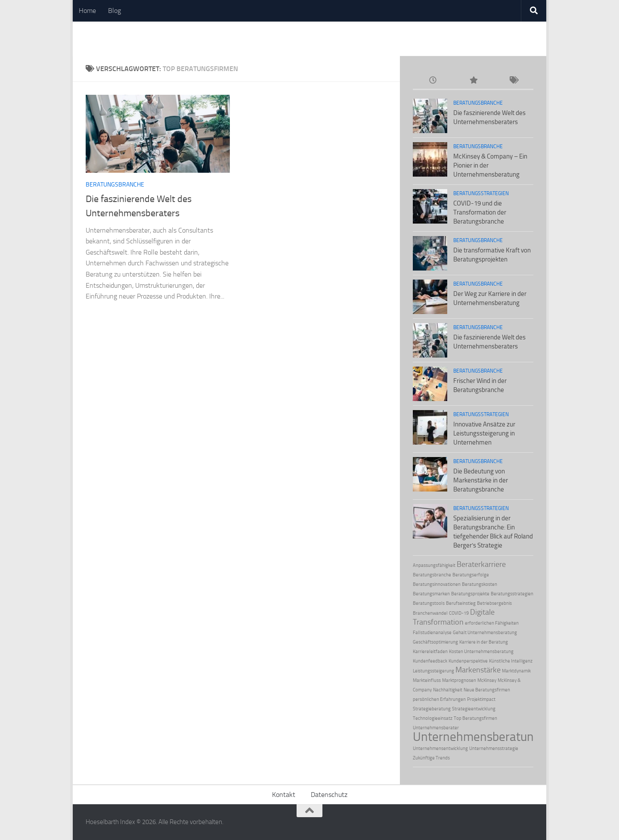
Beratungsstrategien (481, 193)
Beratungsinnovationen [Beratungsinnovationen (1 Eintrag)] (437, 584)
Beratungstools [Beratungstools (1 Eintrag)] (429, 603)
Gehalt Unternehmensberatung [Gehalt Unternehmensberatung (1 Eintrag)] (485, 633)
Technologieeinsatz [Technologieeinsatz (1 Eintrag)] (433, 718)
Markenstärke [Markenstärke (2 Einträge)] (478, 670)
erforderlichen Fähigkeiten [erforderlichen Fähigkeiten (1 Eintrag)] (492, 623)
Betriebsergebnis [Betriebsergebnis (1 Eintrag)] (494, 603)
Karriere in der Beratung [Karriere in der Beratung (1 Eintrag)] (484, 642)
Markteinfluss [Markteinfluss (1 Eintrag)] (427, 680)
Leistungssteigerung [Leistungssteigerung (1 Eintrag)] (433, 671)
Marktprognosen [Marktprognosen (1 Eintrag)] (459, 680)
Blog (115, 11)
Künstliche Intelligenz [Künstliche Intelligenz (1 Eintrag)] (511, 661)
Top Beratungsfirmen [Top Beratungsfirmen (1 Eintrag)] (475, 718)
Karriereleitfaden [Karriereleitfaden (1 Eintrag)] (430, 652)
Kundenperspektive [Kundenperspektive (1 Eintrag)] (468, 661)
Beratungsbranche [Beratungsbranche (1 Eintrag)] (432, 575)
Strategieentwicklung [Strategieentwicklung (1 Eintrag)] (474, 709)
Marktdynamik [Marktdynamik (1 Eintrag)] (516, 671)
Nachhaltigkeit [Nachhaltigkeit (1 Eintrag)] (448, 690)
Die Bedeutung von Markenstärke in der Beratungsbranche (481, 480)
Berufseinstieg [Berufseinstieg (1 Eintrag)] (461, 603)
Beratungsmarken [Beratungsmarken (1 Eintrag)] (431, 594)
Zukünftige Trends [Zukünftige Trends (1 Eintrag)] (431, 758)
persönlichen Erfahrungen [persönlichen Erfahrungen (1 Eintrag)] (439, 699)
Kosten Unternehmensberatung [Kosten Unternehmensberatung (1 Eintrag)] (481, 652)
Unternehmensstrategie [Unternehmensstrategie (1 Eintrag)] (494, 748)
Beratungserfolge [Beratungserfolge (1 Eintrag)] (471, 575)
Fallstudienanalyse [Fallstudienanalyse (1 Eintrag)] (432, 633)
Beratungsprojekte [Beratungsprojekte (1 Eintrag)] (470, 594)
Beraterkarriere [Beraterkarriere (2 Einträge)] (481, 564)
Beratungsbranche (115, 185)
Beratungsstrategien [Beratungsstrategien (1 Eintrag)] (512, 594)
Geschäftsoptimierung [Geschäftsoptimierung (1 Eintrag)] (435, 642)
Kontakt (284, 795)
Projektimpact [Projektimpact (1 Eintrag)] (481, 699)
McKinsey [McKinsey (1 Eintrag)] (487, 680)
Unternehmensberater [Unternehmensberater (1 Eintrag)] (436, 728)
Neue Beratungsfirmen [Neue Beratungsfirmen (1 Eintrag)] (487, 690)
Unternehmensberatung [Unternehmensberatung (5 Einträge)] (477, 737)
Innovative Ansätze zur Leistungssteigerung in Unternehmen (484, 433)
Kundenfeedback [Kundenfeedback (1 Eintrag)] (430, 661)
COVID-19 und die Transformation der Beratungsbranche (480, 212)
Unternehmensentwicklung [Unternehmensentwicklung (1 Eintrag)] (440, 748)
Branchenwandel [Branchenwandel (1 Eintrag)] (430, 613)
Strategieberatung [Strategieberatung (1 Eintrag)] (432, 709)
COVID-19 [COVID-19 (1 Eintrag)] (459, 613)
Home (87, 11)
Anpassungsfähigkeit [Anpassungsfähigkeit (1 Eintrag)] (434, 565)
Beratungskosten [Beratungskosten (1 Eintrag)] (480, 584)
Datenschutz (329, 795)
